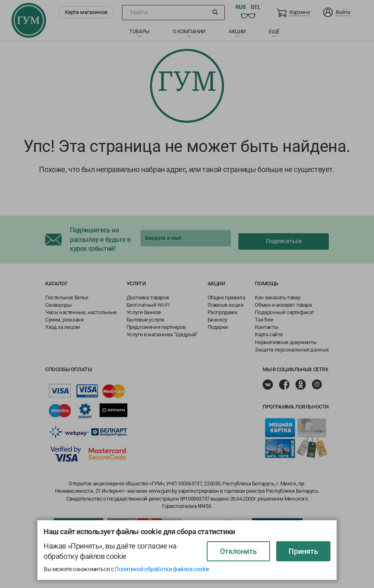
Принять (303, 551)
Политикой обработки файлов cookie (162, 569)
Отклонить (238, 551)
